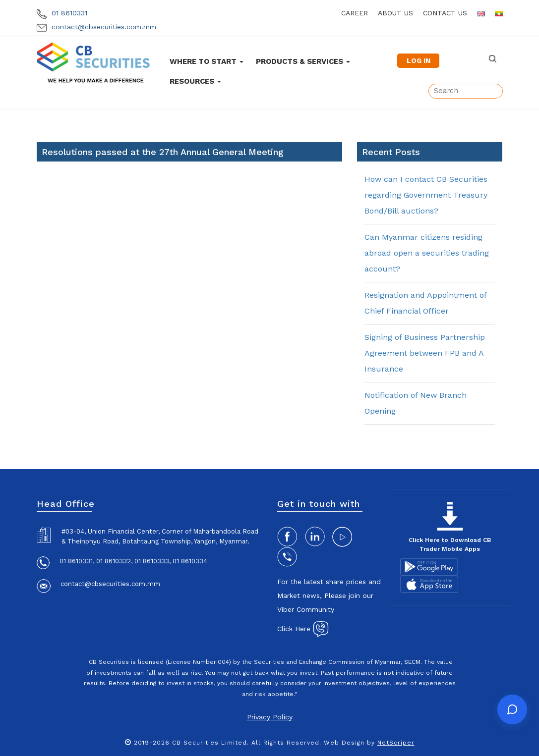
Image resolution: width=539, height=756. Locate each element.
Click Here (303, 629)
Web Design (344, 743)
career (355, 13)
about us (395, 13)
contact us (445, 13)
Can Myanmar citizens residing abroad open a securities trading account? (427, 253)
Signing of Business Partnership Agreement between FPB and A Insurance (425, 353)
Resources (195, 81)
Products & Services (303, 61)
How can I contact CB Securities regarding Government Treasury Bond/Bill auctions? (426, 195)
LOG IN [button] (419, 60)
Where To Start (207, 61)
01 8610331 (62, 13)
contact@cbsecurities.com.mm (96, 27)
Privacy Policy (270, 717)
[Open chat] (512, 709)
